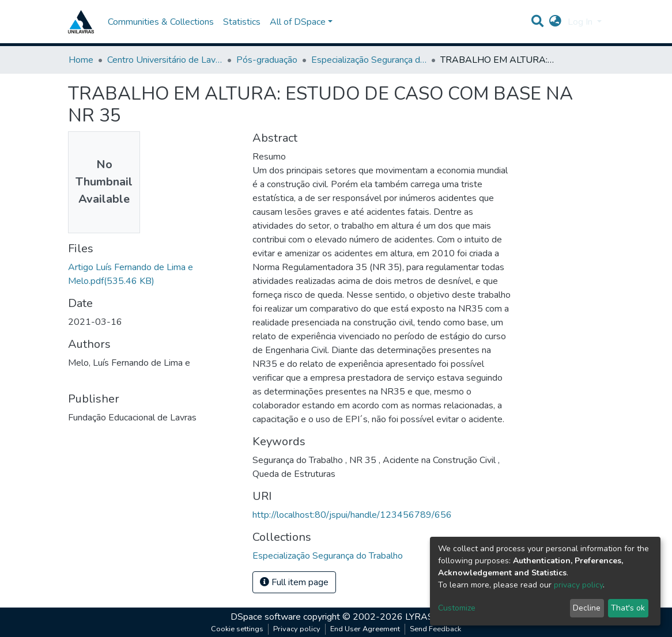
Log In (581, 22)
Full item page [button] (294, 582)
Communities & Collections (161, 22)
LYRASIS (423, 617)
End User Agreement (365, 629)
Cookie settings (237, 629)
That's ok (628, 608)
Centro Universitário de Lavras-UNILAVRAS (165, 60)
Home (81, 60)
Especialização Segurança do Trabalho (369, 60)
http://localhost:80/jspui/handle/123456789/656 (352, 515)
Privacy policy (297, 629)
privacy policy (578, 585)
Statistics (242, 22)
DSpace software (266, 617)
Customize (457, 608)
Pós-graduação (267, 60)
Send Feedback (435, 629)
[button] (555, 22)
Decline (587, 608)
